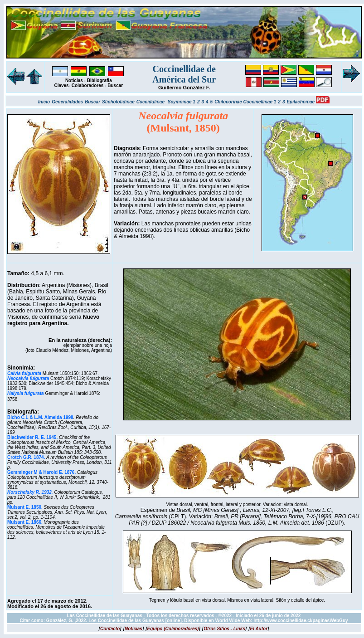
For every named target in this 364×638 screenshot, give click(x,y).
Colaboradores (88, 85)
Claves (61, 85)
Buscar (115, 85)
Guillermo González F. (184, 88)
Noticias (74, 80)
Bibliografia (99, 80)
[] (110, 629)
